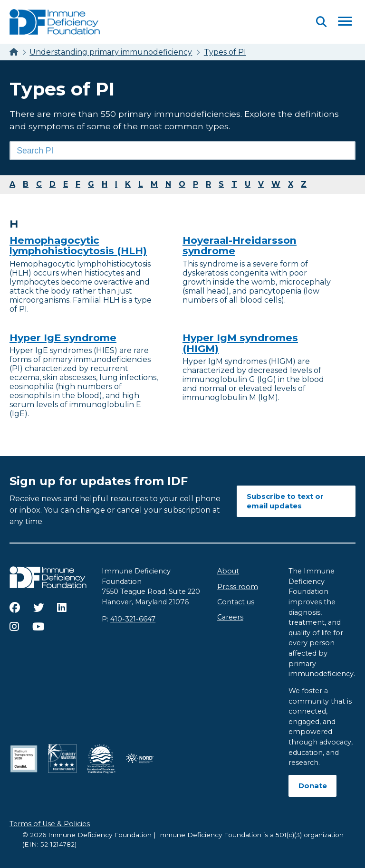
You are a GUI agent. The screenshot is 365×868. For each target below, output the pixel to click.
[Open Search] (321, 22)
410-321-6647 (133, 619)
